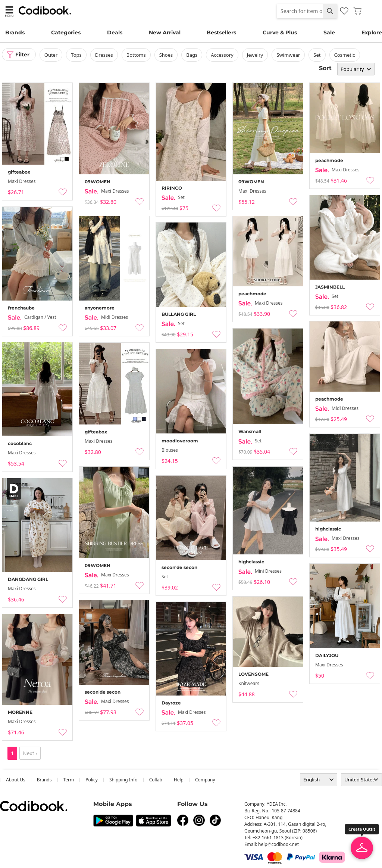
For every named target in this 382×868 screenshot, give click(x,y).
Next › (30, 753)
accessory (223, 55)
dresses (104, 55)
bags (192, 55)
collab (156, 780)
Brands (15, 32)
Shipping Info (123, 780)
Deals (115, 32)
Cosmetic (345, 55)
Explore (372, 32)
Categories (66, 32)
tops (77, 55)
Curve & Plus (280, 32)
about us (16, 780)
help (179, 780)
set (318, 55)
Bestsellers (221, 32)
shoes (167, 55)
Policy (92, 780)
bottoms (137, 55)
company (205, 780)
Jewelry (256, 55)
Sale (329, 32)
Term (69, 780)
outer (51, 55)
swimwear (289, 55)
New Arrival (165, 32)
